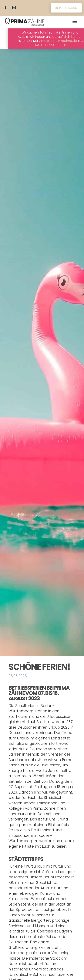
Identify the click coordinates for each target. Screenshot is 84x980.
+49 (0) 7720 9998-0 (61, 45)
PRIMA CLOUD (68, 8)
